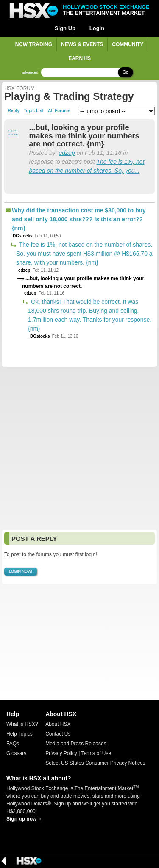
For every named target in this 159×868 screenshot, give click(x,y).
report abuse (13, 132)
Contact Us (58, 734)
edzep (67, 153)
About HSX (58, 724)
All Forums (59, 111)
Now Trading (34, 44)
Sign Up (65, 28)
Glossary (16, 753)
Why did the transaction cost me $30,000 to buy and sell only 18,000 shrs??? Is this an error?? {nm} (79, 219)
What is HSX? (22, 724)
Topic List (33, 111)
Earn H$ (79, 58)
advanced (30, 73)
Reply (14, 111)
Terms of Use (96, 753)
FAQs (13, 744)
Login (97, 28)
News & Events (82, 44)
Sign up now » (24, 819)
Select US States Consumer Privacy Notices (95, 763)
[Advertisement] (79, 448)
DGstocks (23, 236)
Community (128, 44)
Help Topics (20, 734)
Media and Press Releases (76, 744)
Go (125, 72)
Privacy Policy (61, 753)
